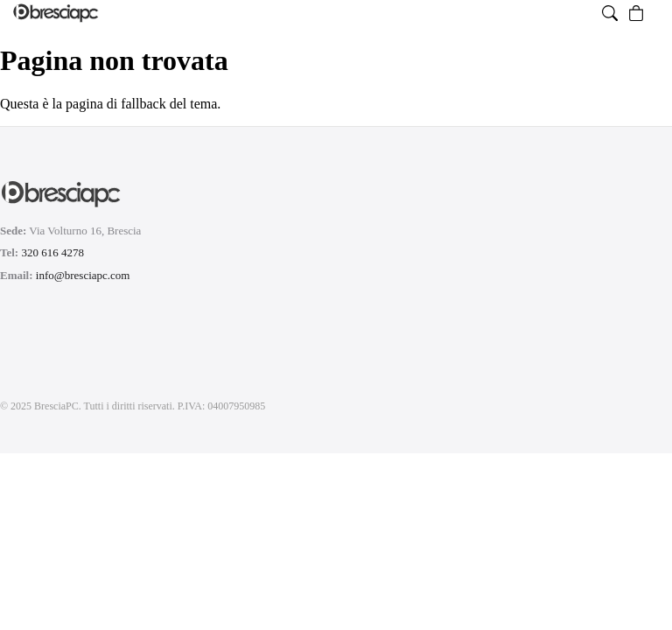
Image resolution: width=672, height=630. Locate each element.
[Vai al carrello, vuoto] (636, 13)
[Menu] (654, 13)
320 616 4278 (52, 252)
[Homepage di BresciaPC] (56, 13)
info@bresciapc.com (83, 275)
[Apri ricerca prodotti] (610, 13)
